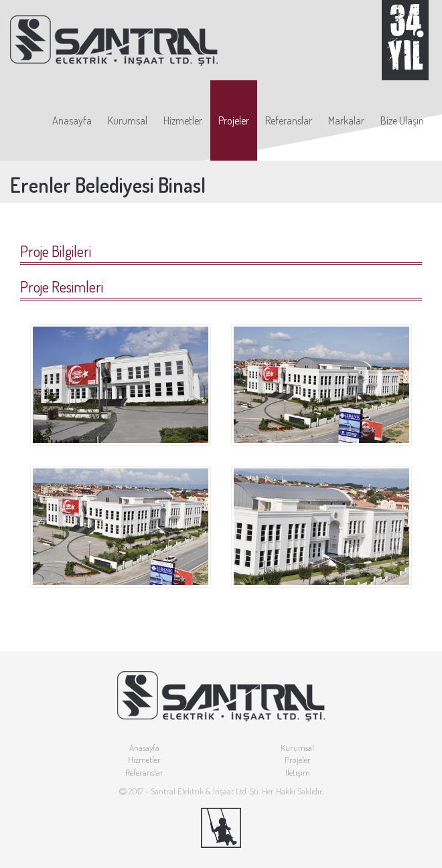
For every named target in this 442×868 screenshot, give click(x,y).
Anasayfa (72, 120)
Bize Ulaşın (402, 120)
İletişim (298, 772)
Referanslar (289, 120)
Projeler (234, 120)
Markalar (346, 120)
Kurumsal (128, 120)
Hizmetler (183, 120)
